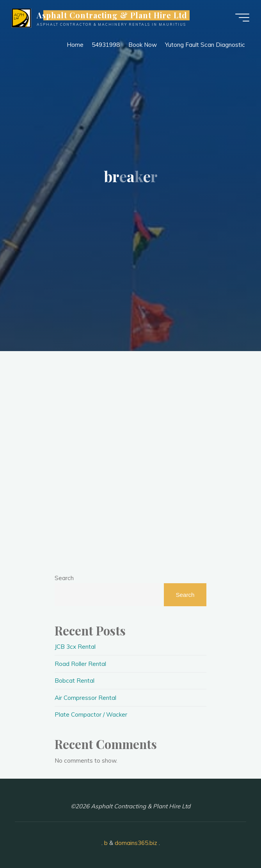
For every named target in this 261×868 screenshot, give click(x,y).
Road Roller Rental (80, 664)
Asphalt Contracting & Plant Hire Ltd (112, 15)
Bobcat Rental (75, 681)
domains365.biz (136, 843)
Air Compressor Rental (85, 698)
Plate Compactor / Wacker (91, 714)
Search (64, 578)
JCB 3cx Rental (75, 647)
